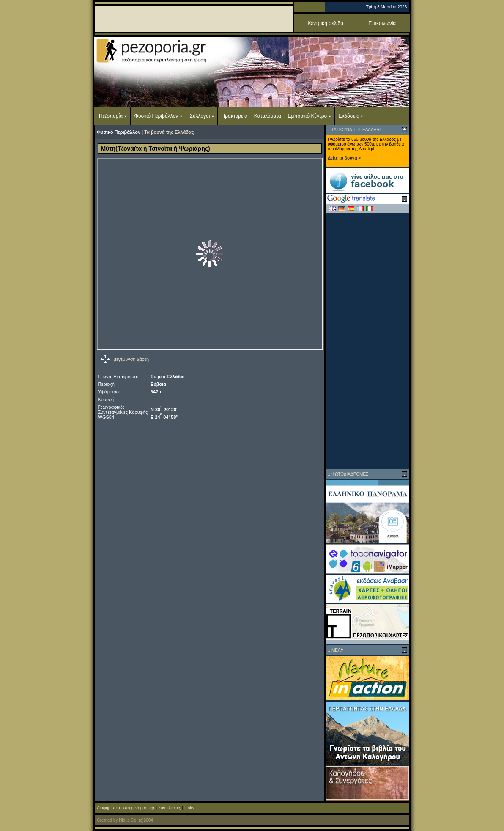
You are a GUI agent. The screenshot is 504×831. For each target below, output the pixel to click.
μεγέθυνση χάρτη (131, 359)
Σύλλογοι (200, 116)
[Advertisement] (367, 341)
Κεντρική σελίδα (326, 23)
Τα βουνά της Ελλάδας (169, 132)
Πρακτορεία (234, 116)
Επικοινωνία (382, 23)
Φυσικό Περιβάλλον (156, 116)
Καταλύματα (268, 116)
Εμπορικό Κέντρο (308, 116)
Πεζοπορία (111, 116)
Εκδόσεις (348, 116)
